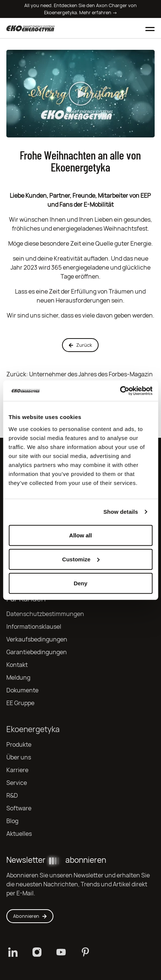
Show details (121, 512)
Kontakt (17, 665)
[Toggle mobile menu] (150, 28)
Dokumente (22, 690)
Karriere (17, 770)
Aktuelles (19, 834)
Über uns (19, 757)
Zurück (80, 345)
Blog (12, 821)
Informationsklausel (34, 627)
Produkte (19, 745)
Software (19, 808)
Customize (81, 559)
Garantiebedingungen (37, 652)
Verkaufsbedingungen (37, 639)
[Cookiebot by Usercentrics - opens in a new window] (120, 391)
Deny (80, 583)
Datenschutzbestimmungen (45, 614)
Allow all (80, 535)
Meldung (18, 678)
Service (17, 783)
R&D (12, 796)
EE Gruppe (20, 703)
